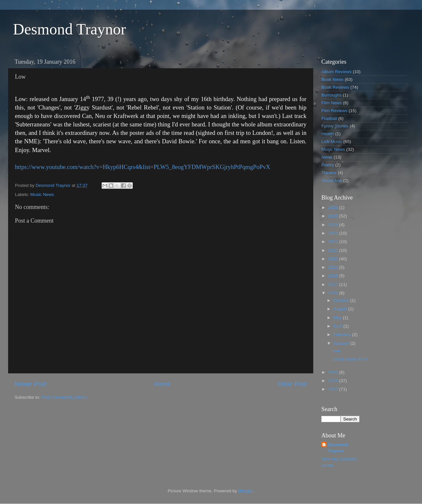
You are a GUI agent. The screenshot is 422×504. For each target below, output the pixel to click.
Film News (332, 103)
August (341, 309)
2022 (334, 242)
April (338, 326)
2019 (334, 267)
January (342, 343)
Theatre (329, 173)
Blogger (246, 491)
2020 (334, 259)
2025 (334, 216)
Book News (332, 79)
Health (328, 134)
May (338, 318)
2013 (334, 389)
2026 (334, 207)
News (327, 157)
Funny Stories (335, 126)
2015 (334, 372)
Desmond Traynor (69, 29)
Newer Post (31, 384)
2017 (334, 284)
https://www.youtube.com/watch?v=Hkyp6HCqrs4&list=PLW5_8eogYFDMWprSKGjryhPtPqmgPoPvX (143, 167)
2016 (334, 293)
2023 (334, 233)
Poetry (328, 165)
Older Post (292, 384)
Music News (42, 194)
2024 (334, 225)
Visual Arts (332, 181)
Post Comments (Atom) (64, 397)
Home (162, 384)
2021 (334, 250)
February (343, 335)
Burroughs (331, 95)
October (342, 300)
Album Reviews (336, 72)
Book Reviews (335, 87)
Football (329, 118)
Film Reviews (334, 111)
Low (336, 351)
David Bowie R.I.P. (350, 359)
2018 (334, 276)
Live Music (332, 142)
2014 (334, 381)
